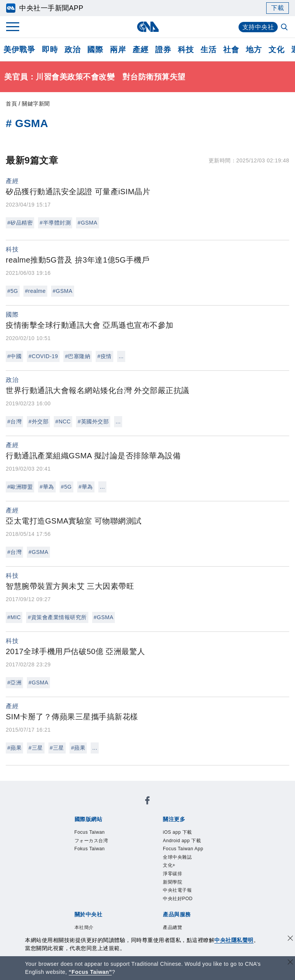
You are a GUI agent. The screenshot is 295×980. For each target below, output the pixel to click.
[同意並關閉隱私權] (290, 939)
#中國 (14, 356)
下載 (278, 8)
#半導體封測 (55, 223)
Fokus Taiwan (176, 808)
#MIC (14, 617)
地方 (254, 50)
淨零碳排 (120, 839)
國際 (95, 50)
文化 (276, 50)
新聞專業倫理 (208, 870)
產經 (140, 50)
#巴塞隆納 (78, 356)
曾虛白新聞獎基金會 (91, 932)
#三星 (36, 748)
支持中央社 (258, 27)
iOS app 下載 (80, 828)
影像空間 (130, 901)
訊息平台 (159, 901)
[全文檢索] (285, 28)
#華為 (47, 487)
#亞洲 (14, 683)
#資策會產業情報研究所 (57, 617)
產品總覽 (73, 901)
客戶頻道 (102, 901)
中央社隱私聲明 (234, 940)
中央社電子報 (184, 839)
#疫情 (104, 356)
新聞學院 (149, 839)
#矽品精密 (20, 223)
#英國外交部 (93, 421)
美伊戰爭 (19, 50)
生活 (208, 50)
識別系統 (102, 870)
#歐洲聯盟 (20, 487)
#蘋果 (14, 748)
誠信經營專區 (80, 880)
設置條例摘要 (166, 870)
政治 (72, 50)
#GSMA (88, 223)
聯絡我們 (151, 880)
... (121, 356)
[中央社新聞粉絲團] (61, 787)
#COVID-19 (43, 356)
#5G (13, 291)
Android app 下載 (130, 828)
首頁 (11, 104)
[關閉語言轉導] (290, 963)
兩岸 (118, 50)
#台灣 (14, 421)
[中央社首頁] (148, 27)
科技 (186, 50)
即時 (50, 50)
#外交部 (38, 421)
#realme (35, 291)
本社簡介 (73, 870)
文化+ (97, 839)
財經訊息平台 (194, 901)
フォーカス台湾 (128, 808)
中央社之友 (84, 911)
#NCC (63, 421)
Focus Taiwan (81, 808)
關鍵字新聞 (36, 104)
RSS (109, 911)
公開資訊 (130, 870)
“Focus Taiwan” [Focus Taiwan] (90, 972)
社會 (231, 50)
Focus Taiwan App (187, 828)
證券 (163, 50)
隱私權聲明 (120, 880)
